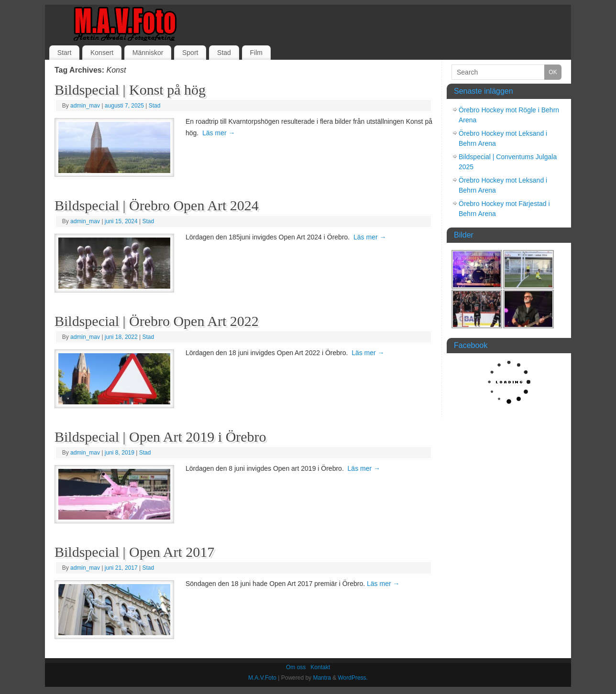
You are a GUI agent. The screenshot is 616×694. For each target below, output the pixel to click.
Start (65, 53)
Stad (224, 53)
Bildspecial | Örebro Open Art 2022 (157, 321)
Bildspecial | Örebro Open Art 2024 (157, 205)
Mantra (322, 678)
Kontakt (320, 667)
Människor (148, 53)
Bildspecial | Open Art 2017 (134, 552)
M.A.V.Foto (262, 678)
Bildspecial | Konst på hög (130, 90)
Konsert (102, 53)
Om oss (296, 667)
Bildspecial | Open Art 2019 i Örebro (160, 437)
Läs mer (219, 133)
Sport (190, 53)
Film (256, 53)
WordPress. (352, 678)
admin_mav (85, 106)
